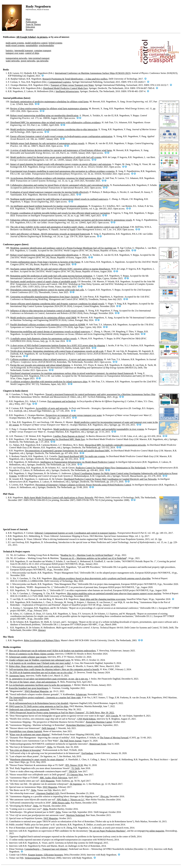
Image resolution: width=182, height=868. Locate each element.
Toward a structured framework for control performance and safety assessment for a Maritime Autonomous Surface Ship (100, 394)
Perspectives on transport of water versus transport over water (74, 415)
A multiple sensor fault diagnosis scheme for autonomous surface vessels (43, 338)
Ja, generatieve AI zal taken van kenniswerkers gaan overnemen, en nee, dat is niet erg (48, 679)
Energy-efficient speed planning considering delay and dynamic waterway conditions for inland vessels (57, 304)
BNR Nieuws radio (61, 803)
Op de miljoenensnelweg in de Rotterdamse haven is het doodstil (39, 703)
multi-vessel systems (15, 45)
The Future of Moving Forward (114, 738)
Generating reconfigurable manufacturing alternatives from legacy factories (45, 297)
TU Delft (76, 768)
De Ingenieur (76, 784)
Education (30, 27)
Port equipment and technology (62, 401)
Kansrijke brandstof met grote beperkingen (29, 688)
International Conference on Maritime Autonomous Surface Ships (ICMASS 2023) (93, 73)
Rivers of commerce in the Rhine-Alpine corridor (32, 654)
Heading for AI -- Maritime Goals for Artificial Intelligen (87, 555)
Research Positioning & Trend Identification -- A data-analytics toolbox (75, 79)
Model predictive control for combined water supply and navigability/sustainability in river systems (99, 429)
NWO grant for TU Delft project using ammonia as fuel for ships (39, 706)
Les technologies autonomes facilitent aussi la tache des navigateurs (40, 685)
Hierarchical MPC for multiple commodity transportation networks (115, 445)
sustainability (32, 45)
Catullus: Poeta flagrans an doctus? (69, 436)
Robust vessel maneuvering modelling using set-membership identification (44, 115)
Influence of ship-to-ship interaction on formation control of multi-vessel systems (47, 311)
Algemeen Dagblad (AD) (48, 793)
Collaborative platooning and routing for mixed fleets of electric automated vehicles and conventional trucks (60, 185)
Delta (50, 747)
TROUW (73, 771)
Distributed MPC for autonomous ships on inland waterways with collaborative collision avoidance (55, 122)
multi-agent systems (15, 43)
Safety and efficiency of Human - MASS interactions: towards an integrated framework (50, 234)
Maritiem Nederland (76, 815)
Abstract (42, 630)
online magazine (157, 831)
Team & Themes (33, 24)
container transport (43, 51)
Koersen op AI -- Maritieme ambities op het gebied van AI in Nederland (93, 558)
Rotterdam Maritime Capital (99, 722)
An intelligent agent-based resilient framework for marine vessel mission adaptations (49, 206)
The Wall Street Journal (71, 741)
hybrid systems (55, 43)
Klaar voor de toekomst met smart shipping (30, 734)
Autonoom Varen (17, 676)
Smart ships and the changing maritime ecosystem (103, 599)
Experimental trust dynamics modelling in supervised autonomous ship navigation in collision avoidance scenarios (62, 171)
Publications (31, 22)
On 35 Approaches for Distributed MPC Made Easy (62, 439)
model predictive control (36, 43)
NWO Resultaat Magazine (37, 691)
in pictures (42, 37)
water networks (13, 61)
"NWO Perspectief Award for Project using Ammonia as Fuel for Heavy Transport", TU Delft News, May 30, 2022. (62, 713)
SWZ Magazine (50, 787)
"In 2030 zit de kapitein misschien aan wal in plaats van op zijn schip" (41, 672)
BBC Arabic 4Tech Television (54, 778)
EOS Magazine (48, 781)
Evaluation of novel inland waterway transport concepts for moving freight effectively (49, 192)
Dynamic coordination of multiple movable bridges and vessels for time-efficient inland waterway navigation (60, 213)
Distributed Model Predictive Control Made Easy (65, 88)
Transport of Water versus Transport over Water (72, 85)
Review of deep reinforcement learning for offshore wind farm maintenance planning (49, 109)
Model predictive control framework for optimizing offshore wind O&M (43, 318)
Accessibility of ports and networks (52, 408)
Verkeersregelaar (32, 858)
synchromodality (46, 45)
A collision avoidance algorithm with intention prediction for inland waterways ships (49, 382)
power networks (28, 61)
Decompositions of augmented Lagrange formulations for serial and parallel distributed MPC (67, 451)
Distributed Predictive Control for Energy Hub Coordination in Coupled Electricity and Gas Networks (110, 479)
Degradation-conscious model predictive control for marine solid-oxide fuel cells (47, 290)
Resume (29, 29)
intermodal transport (24, 51)
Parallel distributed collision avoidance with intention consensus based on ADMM (48, 325)
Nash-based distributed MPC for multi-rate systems (82, 456)
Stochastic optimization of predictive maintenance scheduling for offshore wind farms (49, 102)
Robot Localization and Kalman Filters (42, 640)
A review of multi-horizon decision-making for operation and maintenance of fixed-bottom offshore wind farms (61, 150)
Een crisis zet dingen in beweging (25, 750)
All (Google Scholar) (26, 37)
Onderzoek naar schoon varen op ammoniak (29, 709)
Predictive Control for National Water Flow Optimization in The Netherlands (111, 468)
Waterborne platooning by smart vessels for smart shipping (37, 759)
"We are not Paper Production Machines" (107, 831)
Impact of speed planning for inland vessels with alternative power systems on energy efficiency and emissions (61, 164)
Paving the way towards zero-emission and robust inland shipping (40, 365)
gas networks (43, 61)
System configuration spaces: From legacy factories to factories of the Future (45, 262)
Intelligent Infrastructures (67, 91)
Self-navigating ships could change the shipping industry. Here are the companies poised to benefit (54, 669)
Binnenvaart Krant (98, 744)
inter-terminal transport (39, 58)
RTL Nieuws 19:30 (74, 765)
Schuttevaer (81, 694)
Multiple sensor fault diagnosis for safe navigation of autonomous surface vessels (47, 143)
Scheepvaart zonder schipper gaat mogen (28, 657)
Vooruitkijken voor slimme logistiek (26, 731)
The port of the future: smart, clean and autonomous (33, 682)
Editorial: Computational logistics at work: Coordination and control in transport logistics (75, 533)
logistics (9, 51)
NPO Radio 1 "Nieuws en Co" (71, 800)
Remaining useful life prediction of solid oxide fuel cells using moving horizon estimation (51, 276)
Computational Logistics (60, 82)
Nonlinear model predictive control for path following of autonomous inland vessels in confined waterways (59, 199)
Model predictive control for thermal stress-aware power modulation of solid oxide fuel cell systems (56, 157)
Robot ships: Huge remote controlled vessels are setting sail (36, 666)
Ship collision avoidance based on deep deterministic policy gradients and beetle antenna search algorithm (102, 578)
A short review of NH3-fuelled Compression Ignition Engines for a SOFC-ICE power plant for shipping (58, 345)
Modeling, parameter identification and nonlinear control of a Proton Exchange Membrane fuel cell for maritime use (63, 248)
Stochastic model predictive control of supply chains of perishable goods (43, 281)
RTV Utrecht (112, 716)
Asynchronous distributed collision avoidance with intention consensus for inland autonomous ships (56, 178)
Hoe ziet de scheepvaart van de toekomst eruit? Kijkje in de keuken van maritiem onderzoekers (52, 651)
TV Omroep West (75, 775)
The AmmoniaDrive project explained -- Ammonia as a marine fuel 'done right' (45, 698)
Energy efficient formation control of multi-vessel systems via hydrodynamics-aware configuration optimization (61, 136)
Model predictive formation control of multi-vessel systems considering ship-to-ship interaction (54, 129)
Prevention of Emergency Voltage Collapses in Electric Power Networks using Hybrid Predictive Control (83, 485)
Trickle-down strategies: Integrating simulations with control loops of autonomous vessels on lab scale (57, 351)
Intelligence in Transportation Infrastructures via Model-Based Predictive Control (77, 462)
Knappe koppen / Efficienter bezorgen (45, 855)
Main (28, 19)
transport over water (15, 53)
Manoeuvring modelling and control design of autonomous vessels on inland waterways (50, 332)
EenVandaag (87, 753)
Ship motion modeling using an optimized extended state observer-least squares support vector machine (114, 593)
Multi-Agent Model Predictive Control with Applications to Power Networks (59, 498)
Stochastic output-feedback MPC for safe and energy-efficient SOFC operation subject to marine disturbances (60, 269)
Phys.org (105, 796)
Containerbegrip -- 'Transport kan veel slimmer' (46, 849)
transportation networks (16, 58)
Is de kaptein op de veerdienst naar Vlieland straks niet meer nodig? (40, 663)
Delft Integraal (48, 728)
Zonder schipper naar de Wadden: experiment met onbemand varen (40, 660)
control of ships (32, 53)
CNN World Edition (86, 719)
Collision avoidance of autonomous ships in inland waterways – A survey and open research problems (57, 359)
